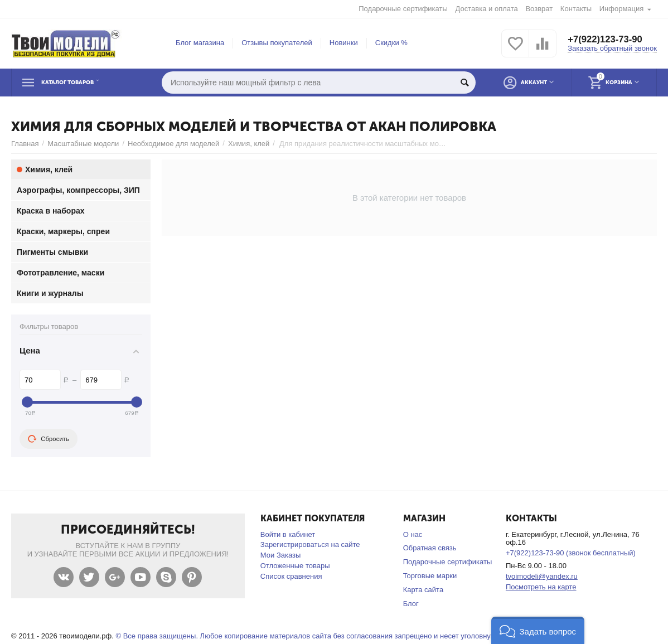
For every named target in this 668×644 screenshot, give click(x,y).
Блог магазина (200, 43)
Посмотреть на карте (541, 587)
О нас (413, 534)
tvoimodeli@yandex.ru (542, 576)
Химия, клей (249, 144)
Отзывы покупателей (277, 43)
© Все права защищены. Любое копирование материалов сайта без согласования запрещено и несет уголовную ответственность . (337, 636)
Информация (622, 9)
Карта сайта (423, 590)
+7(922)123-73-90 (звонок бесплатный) (571, 553)
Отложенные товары (295, 566)
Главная (25, 144)
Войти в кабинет (288, 534)
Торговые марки (430, 576)
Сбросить (49, 439)
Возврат (539, 9)
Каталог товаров (80, 83)
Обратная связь (430, 548)
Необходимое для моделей (173, 144)
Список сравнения (291, 576)
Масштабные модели (83, 144)
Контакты (576, 9)
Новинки (344, 43)
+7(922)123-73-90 (608, 39)
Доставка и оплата (487, 9)
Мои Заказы (281, 555)
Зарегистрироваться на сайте (310, 544)
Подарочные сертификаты (403, 9)
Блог (411, 604)
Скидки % (391, 43)
